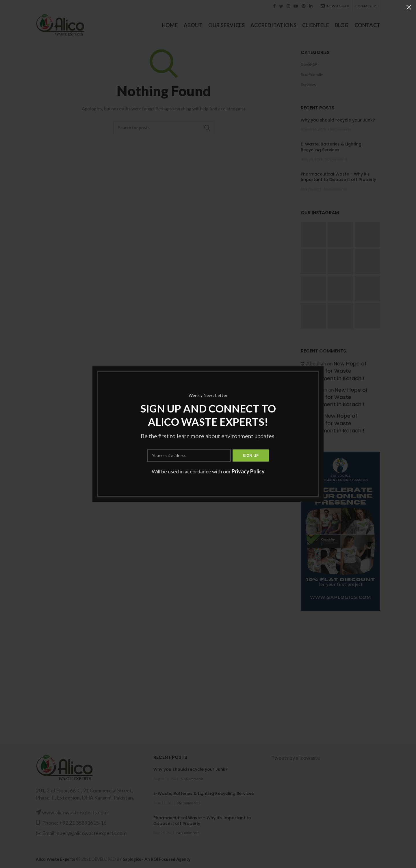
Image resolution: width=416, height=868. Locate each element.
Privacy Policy (248, 471)
